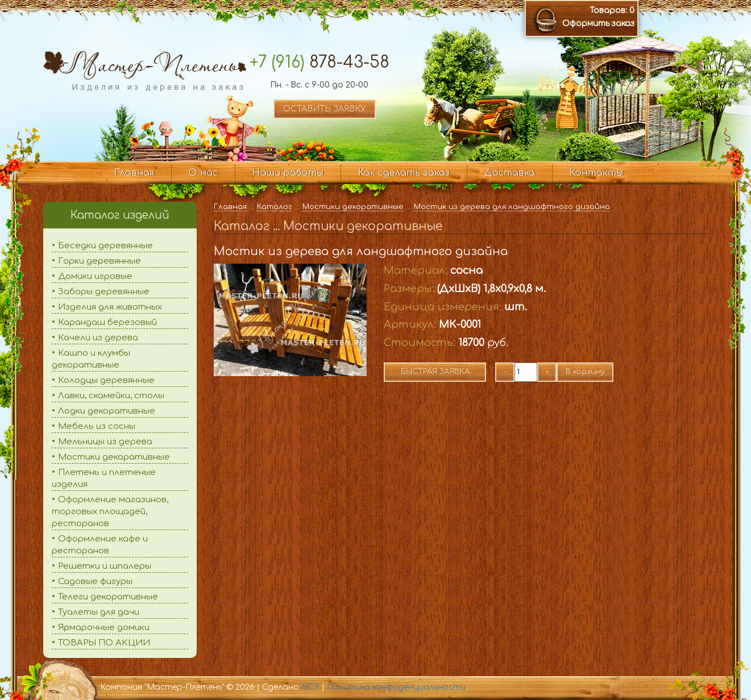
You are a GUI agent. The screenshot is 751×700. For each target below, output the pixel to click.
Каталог (275, 207)
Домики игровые (95, 276)
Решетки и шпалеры (105, 566)
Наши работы (288, 173)
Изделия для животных (110, 307)
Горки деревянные (99, 261)
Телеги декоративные (108, 597)
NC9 (310, 687)
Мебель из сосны (97, 426)
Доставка (510, 173)
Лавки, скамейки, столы (111, 396)
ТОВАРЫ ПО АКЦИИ (104, 643)
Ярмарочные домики (104, 628)
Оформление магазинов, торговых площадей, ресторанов (110, 512)
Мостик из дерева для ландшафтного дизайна (512, 207)
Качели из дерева (98, 338)
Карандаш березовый (107, 322)
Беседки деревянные (105, 246)
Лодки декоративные (107, 411)
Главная (134, 173)
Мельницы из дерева (105, 442)
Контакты (596, 173)
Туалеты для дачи (99, 612)
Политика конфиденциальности (396, 687)
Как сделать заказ (404, 173)
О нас (203, 173)
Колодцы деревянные (106, 380)
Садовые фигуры (95, 582)
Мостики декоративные (114, 457)
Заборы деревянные (104, 292)
